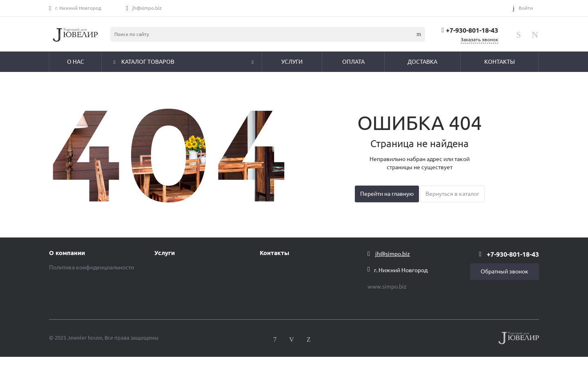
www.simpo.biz (387, 287)
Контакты (274, 253)
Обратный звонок (504, 271)
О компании (67, 253)
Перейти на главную (387, 194)
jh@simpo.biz (147, 8)
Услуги (165, 253)
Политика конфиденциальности (91, 267)
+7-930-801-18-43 (472, 30)
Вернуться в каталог (452, 194)
